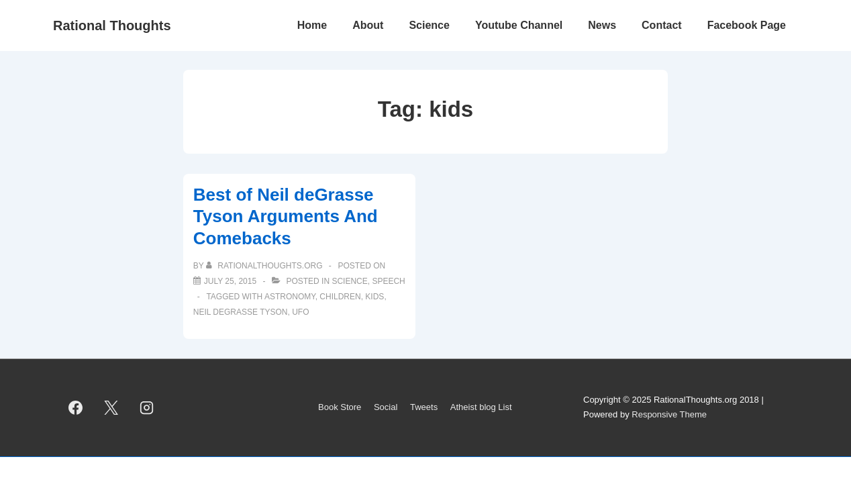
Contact (662, 25)
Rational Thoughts (112, 26)
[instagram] (147, 407)
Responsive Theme (669, 414)
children (340, 297)
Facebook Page (747, 25)
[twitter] (111, 407)
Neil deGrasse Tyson (241, 312)
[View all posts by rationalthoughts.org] (265, 266)
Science (429, 25)
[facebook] (76, 407)
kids (374, 297)
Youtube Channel (519, 25)
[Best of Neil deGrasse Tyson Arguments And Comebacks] (230, 281)
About (368, 25)
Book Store (340, 407)
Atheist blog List (481, 407)
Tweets (424, 407)
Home (312, 25)
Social (386, 407)
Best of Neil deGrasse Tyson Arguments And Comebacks (286, 216)
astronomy (290, 297)
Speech (388, 281)
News (602, 25)
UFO (300, 312)
